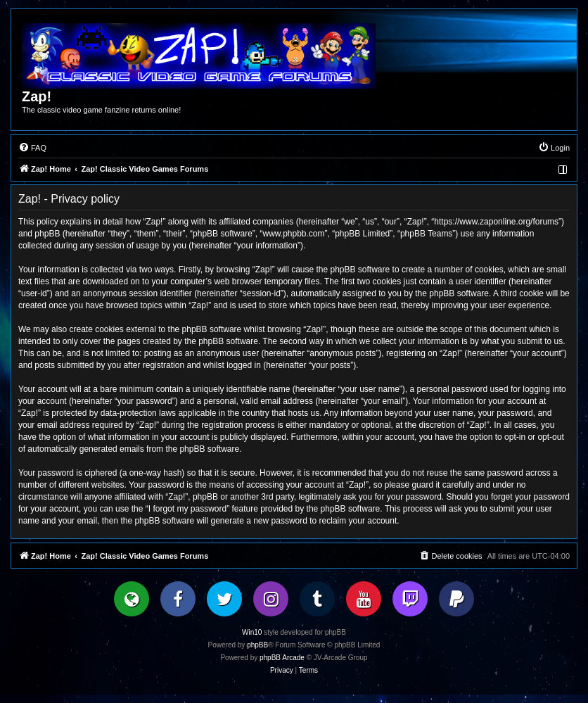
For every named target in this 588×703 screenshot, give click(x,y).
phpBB (257, 645)
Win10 (252, 632)
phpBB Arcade (282, 658)
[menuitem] (32, 148)
